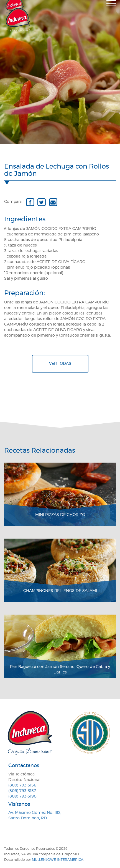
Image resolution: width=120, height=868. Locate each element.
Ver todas (60, 364)
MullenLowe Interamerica (58, 860)
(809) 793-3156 (22, 785)
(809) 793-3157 (22, 791)
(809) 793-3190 (22, 796)
